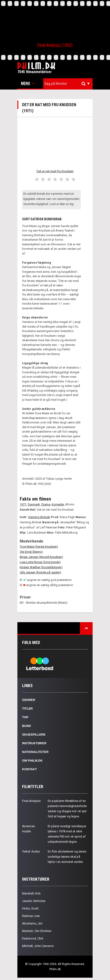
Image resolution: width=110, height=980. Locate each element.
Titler (27, 709)
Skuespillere (34, 735)
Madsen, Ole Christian (37, 931)
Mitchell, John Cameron (38, 946)
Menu (28, 83)
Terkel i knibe (31, 851)
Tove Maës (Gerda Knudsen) (39, 547)
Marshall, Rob (31, 893)
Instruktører (34, 743)
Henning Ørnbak (39, 517)
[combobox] (68, 84)
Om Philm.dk (32, 761)
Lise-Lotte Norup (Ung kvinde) (40, 562)
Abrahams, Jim (32, 923)
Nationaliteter (35, 752)
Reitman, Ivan (31, 916)
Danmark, (34, 504)
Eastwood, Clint (33, 938)
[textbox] (69, 84)
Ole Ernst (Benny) (31, 552)
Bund (27, 726)
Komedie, (58, 504)
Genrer (29, 700)
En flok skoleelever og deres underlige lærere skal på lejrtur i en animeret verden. (67, 857)
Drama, (46, 504)
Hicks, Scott (30, 908)
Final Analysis (31, 801)
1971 (23, 504)
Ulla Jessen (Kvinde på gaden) (40, 572)
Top (25, 717)
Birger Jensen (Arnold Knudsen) (41, 557)
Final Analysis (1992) (55, 45)
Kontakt (29, 769)
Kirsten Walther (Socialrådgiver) (41, 567)
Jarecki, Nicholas (34, 901)
